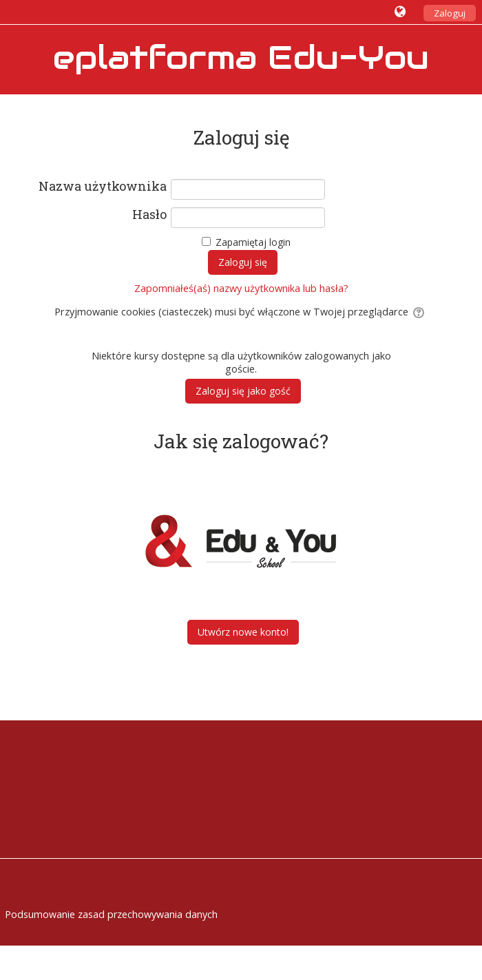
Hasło (149, 215)
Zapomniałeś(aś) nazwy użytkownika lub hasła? (241, 288)
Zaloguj (450, 13)
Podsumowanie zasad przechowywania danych (111, 914)
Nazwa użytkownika (103, 187)
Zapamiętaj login (253, 242)
